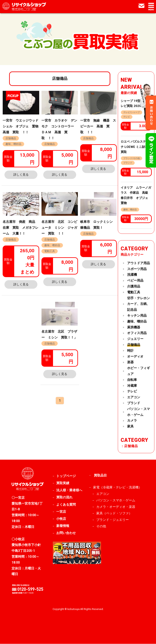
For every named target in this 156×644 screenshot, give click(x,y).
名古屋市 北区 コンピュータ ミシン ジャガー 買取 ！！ (59, 228)
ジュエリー (135, 339)
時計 (130, 351)
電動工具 (50, 251)
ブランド (128, 163)
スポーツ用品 (137, 269)
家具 (130, 426)
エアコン (134, 397)
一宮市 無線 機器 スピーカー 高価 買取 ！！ (98, 126)
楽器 (130, 362)
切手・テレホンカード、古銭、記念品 (139, 304)
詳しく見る (21, 175)
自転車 (132, 380)
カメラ (132, 421)
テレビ (127, 117)
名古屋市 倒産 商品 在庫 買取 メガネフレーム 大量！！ (21, 228)
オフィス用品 (137, 333)
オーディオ (135, 356)
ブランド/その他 (132, 158)
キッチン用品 (137, 316)
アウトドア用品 (139, 263)
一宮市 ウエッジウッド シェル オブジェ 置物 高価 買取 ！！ (22, 126)
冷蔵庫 (132, 386)
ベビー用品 (135, 281)
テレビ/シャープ (132, 112)
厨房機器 (134, 327)
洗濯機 (132, 275)
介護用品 (134, 286)
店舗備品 (11, 138)
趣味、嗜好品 (13, 144)
